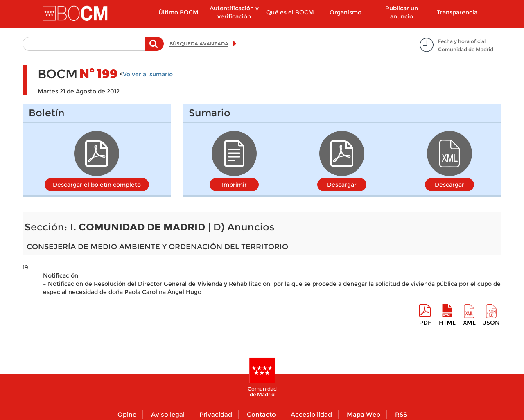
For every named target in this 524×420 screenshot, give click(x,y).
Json (491, 323)
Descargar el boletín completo (97, 185)
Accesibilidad (311, 414)
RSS (401, 414)
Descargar (342, 185)
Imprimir (234, 185)
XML (469, 323)
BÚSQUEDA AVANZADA (199, 44)
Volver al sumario (148, 74)
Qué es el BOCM (290, 12)
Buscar (155, 48)
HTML (447, 323)
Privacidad (216, 414)
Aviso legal (168, 414)
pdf (425, 323)
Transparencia (457, 12)
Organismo (346, 12)
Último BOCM (178, 12)
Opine (127, 414)
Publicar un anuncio (402, 12)
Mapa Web (364, 414)
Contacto (261, 414)
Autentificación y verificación (234, 12)
